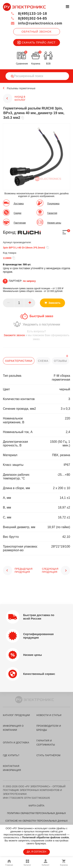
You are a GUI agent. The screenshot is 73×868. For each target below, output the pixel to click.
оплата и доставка (16, 743)
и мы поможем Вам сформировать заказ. (36, 335)
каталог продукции (16, 715)
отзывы (60, 361)
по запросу (29, 281)
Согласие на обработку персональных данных (36, 821)
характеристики (19, 361)
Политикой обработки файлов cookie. (46, 837)
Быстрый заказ (41, 316)
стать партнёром (48, 755)
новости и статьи (49, 715)
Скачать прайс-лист (37, 43)
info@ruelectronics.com (36, 23)
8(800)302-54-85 (29, 18)
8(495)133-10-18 (29, 14)
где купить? (11, 755)
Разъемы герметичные (21, 88)
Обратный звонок (36, 32)
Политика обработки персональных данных (36, 813)
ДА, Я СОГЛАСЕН (36, 852)
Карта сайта (36, 806)
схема (43, 361)
